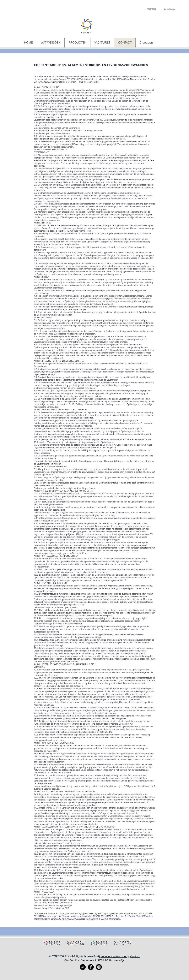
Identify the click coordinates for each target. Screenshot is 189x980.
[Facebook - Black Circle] (91, 967)
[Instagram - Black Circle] (99, 967)
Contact (135, 956)
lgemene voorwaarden (113, 956)
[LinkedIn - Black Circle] (83, 967)
